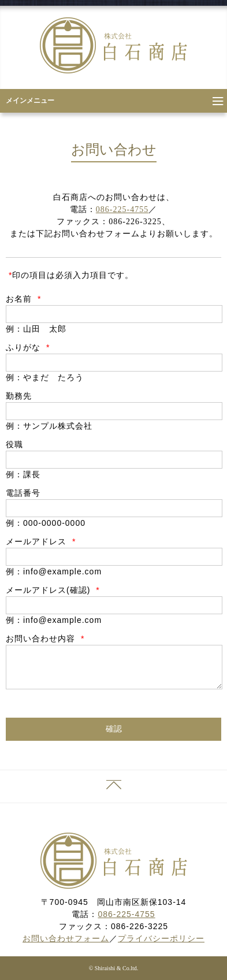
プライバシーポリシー (161, 938)
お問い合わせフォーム (66, 938)
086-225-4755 (122, 209)
